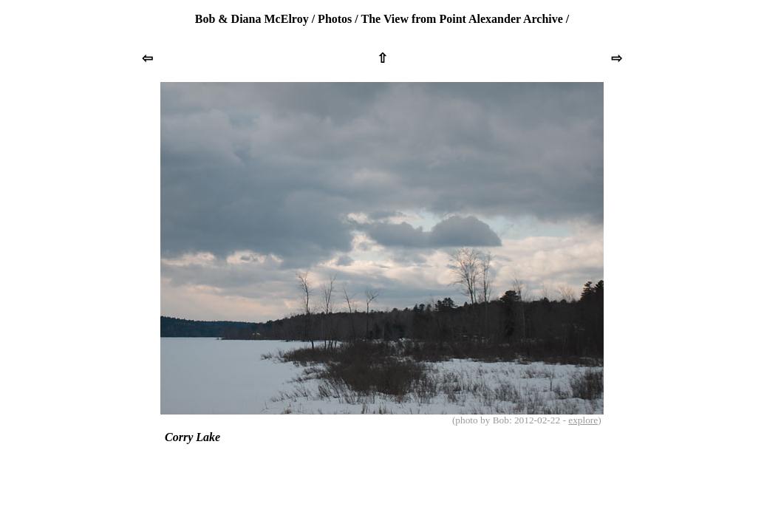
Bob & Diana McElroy (252, 19)
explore (583, 420)
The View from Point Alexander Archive (462, 19)
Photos (335, 19)
